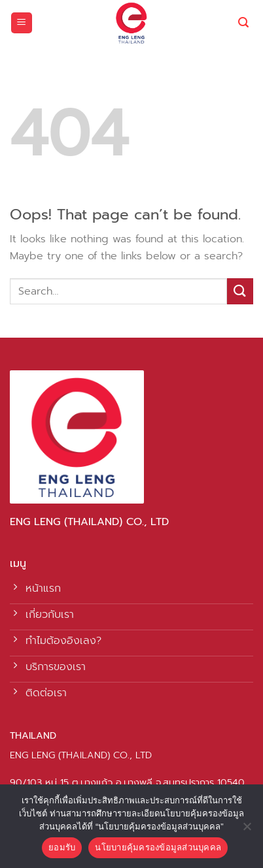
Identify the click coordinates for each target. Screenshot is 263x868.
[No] (247, 830)
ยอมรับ (62, 847)
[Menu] (22, 23)
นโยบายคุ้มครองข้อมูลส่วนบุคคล (158, 847)
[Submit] (240, 291)
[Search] (243, 23)
